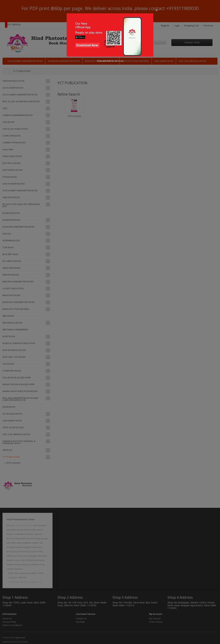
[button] (156, 10)
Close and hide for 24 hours (110, 61)
